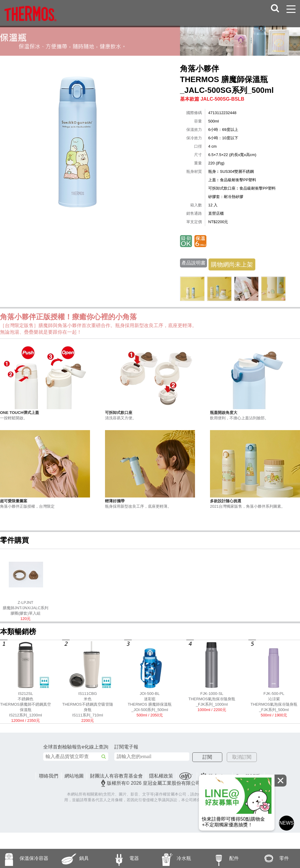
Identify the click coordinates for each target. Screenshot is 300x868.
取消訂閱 (242, 757)
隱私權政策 (161, 776)
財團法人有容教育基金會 (116, 776)
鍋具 (69, 858)
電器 (119, 858)
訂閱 (207, 757)
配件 (219, 858)
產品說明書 (193, 263)
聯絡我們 (49, 776)
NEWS (286, 823)
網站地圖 (74, 776)
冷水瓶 (171, 858)
